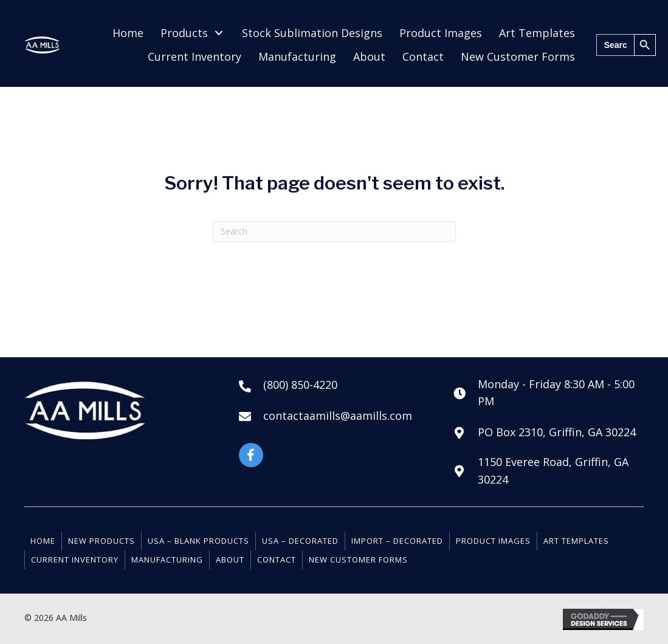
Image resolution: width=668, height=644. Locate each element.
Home (43, 541)
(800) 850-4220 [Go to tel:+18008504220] (300, 385)
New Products (102, 541)
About (230, 560)
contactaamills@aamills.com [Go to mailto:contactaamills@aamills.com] (338, 416)
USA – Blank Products (198, 541)
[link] (128, 33)
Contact (277, 560)
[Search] (334, 231)
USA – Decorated (300, 541)
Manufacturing (167, 560)
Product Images (493, 541)
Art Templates (576, 541)
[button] (251, 455)
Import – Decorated (397, 541)
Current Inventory (75, 560)
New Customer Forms (358, 560)
